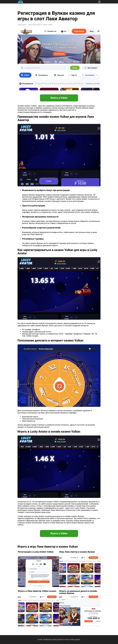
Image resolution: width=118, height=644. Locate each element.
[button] (99, 2)
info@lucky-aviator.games (53, 639)
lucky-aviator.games (73, 639)
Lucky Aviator (22, 25)
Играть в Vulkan (59, 98)
